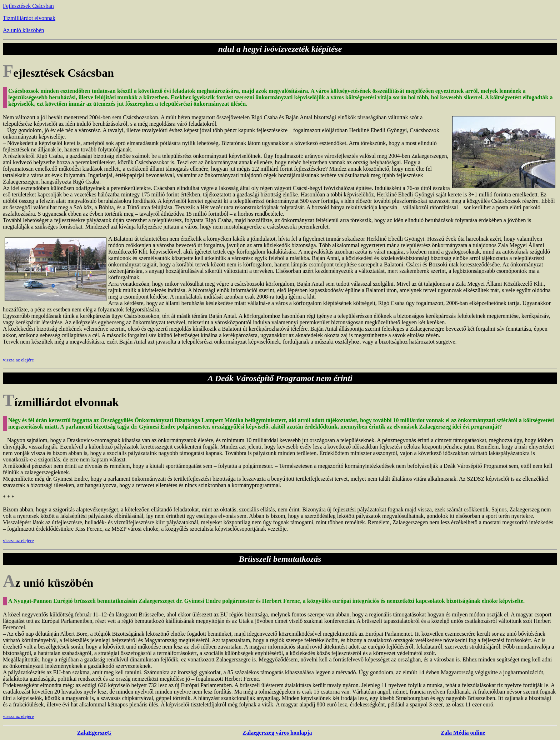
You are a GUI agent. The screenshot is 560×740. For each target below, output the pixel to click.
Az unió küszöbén (24, 30)
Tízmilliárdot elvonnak (29, 18)
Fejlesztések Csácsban (28, 6)
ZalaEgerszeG (94, 733)
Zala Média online (463, 733)
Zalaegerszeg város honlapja (277, 733)
